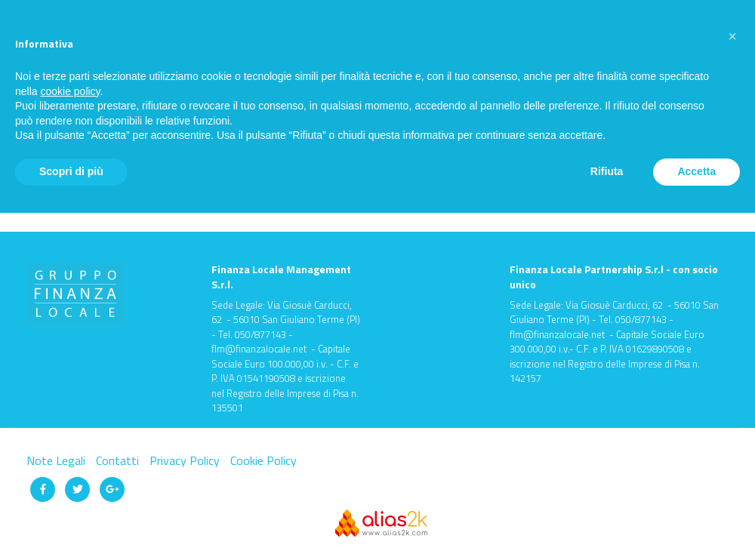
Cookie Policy (263, 460)
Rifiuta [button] (607, 171)
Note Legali (57, 460)
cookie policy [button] (70, 91)
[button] (732, 36)
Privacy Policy (186, 460)
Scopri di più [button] (71, 171)
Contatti (119, 460)
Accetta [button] (696, 171)
